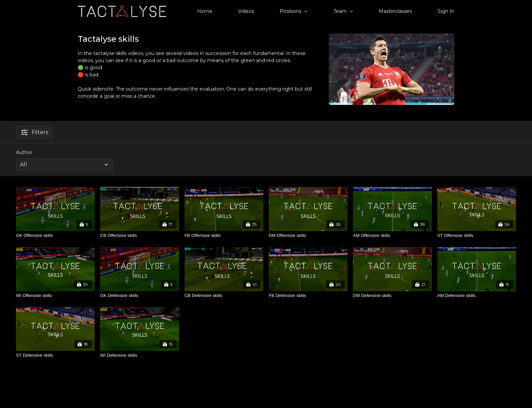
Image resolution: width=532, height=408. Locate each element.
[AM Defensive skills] (477, 296)
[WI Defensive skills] (139, 355)
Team (343, 11)
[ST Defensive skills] (55, 355)
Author (24, 152)
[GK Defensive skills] (139, 296)
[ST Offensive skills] (477, 236)
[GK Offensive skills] (55, 236)
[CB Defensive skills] (224, 296)
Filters (35, 132)
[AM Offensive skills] (392, 236)
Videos (246, 11)
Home (205, 11)
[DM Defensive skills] (392, 296)
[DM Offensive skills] (308, 236)
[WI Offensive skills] (55, 296)
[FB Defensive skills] (308, 296)
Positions (294, 11)
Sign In (446, 11)
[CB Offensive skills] (139, 236)
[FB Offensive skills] (224, 236)
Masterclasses (395, 11)
